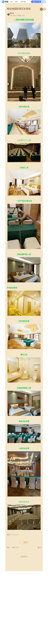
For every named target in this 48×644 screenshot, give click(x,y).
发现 (16, 2)
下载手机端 (23, 2)
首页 (11, 2)
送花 (24, 542)
